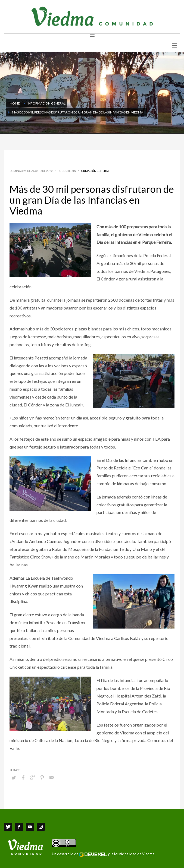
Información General (93, 171)
